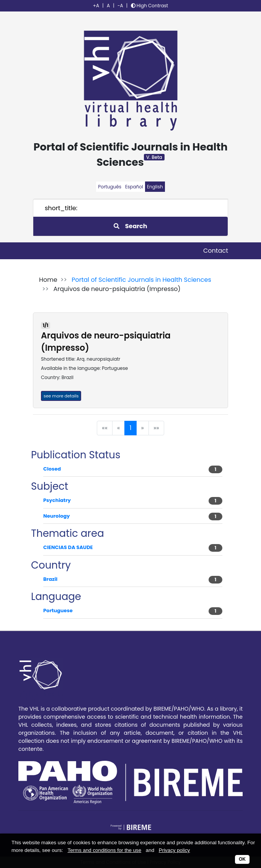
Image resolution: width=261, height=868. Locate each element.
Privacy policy (174, 850)
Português (110, 187)
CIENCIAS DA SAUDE (68, 547)
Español (134, 187)
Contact (216, 251)
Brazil (50, 579)
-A (120, 6)
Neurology (57, 516)
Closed (52, 469)
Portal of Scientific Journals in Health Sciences (141, 280)
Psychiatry (57, 500)
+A (96, 6)
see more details (61, 396)
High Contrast (150, 6)
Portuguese (58, 611)
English (155, 187)
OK (242, 859)
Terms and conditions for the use (105, 850)
